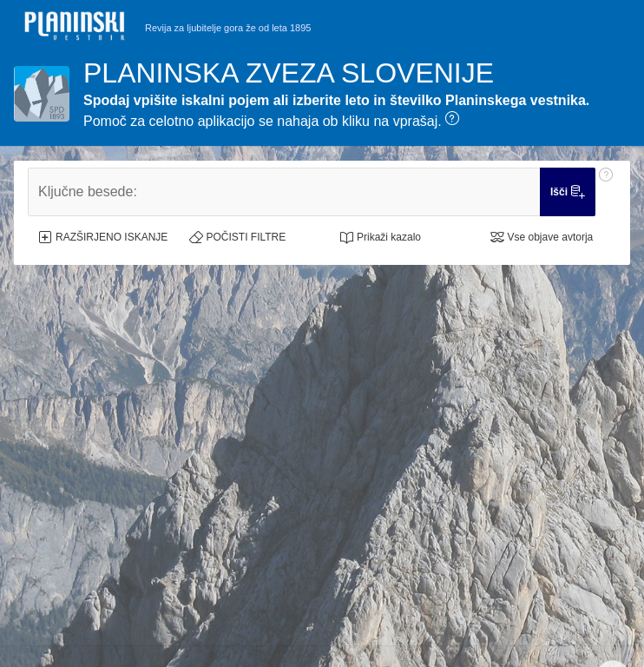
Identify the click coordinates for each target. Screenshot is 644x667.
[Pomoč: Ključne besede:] (606, 192)
